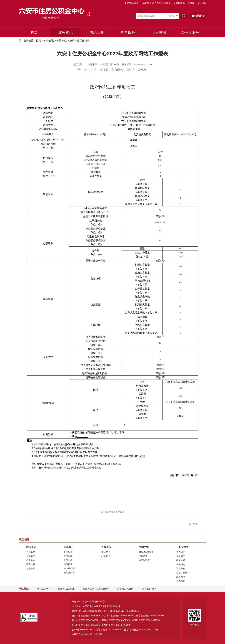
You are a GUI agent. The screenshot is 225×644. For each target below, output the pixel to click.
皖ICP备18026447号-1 (83, 630)
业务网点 (181, 577)
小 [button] (95, 70)
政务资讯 (65, 32)
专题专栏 (62, 41)
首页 (34, 32)
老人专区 (157, 3)
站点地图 (98, 634)
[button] (167, 3)
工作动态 (31, 552)
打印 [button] (195, 524)
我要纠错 (119, 70)
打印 (133, 70)
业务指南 (181, 564)
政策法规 (181, 560)
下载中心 (181, 568)
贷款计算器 (182, 573)
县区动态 (31, 556)
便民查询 (106, 552)
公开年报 (68, 560)
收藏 (144, 70)
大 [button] (85, 70)
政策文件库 (69, 573)
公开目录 (68, 564)
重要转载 (31, 564)
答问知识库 (144, 560)
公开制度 (68, 552)
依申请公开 (69, 568)
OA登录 (145, 3)
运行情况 (202, 3)
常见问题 (181, 581)
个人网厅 (181, 552)
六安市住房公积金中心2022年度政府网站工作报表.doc (71, 468)
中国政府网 (43, 589)
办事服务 (128, 32)
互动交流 (159, 32)
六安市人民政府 (125, 589)
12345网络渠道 (146, 552)
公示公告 (31, 560)
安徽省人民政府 (66, 589)
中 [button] (90, 70)
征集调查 (143, 556)
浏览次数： (79, 64)
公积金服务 (190, 32)
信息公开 (97, 32)
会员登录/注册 (132, 3)
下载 (106, 70)
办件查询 (106, 556)
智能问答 (198, 16)
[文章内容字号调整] (87, 70)
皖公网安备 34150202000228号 (141, 630)
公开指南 (68, 556)
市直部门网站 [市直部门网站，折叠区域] (149, 589)
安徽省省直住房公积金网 (96, 589)
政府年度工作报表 (80, 41)
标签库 (191, 3)
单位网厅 (181, 556)
